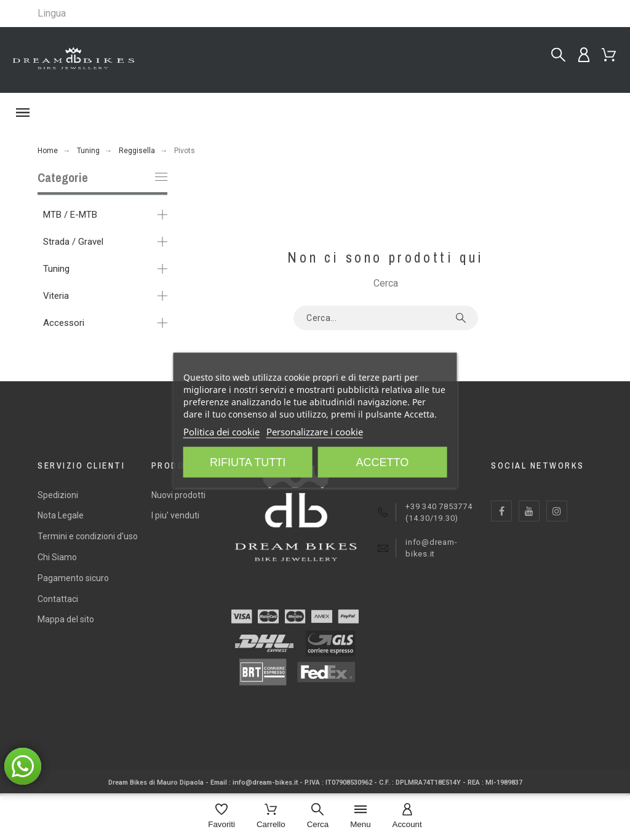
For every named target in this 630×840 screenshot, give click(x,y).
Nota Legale (61, 515)
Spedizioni (58, 495)
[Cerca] (318, 817)
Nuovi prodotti (178, 495)
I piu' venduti (175, 515)
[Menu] (360, 817)
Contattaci (58, 599)
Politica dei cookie (221, 432)
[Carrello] (271, 817)
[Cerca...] (558, 55)
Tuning (56, 269)
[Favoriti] (221, 817)
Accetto (382, 462)
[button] (315, 113)
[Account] (407, 817)
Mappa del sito (66, 619)
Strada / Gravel (73, 242)
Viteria (56, 296)
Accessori (64, 323)
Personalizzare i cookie (315, 432)
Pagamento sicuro (73, 578)
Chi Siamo (57, 557)
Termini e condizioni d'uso (88, 536)
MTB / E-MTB (70, 215)
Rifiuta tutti (248, 462)
